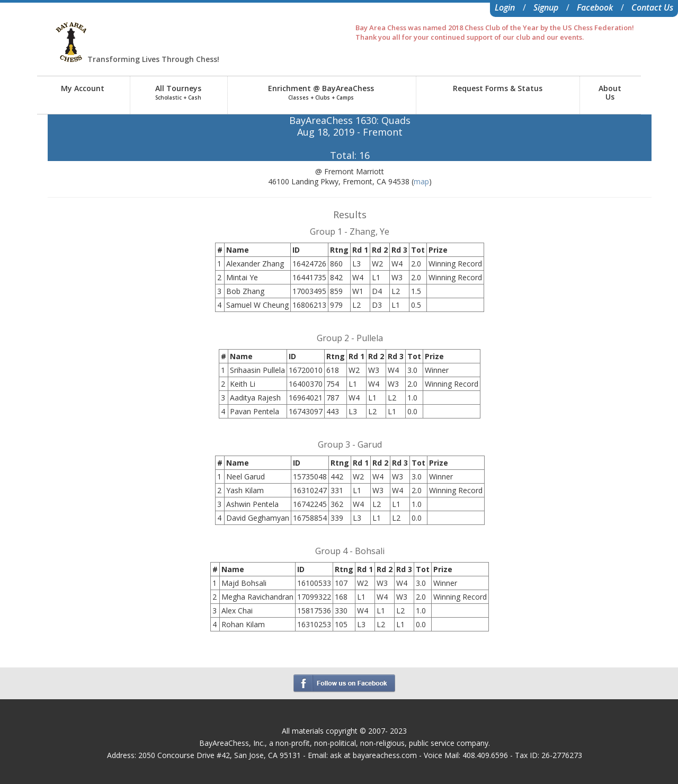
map (421, 181)
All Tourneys (178, 92)
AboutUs (610, 92)
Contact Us (652, 7)
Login (505, 7)
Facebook (595, 7)
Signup (546, 7)
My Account (83, 88)
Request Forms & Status (498, 88)
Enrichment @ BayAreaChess (321, 92)
